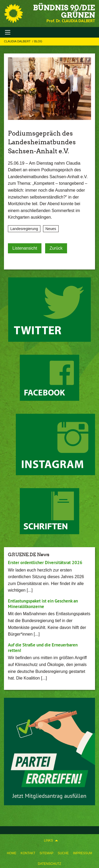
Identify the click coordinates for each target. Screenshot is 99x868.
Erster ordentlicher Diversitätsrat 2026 (45, 563)
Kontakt (28, 853)
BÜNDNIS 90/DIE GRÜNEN (64, 11)
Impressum (82, 853)
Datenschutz (49, 864)
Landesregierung (24, 229)
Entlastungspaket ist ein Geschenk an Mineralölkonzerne (43, 604)
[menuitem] (12, 852)
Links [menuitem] (48, 840)
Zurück (56, 248)
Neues (51, 229)
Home (12, 853)
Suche (63, 853)
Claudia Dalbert (18, 41)
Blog (38, 41)
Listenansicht (25, 248)
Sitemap (47, 853)
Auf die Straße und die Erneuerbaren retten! (43, 648)
